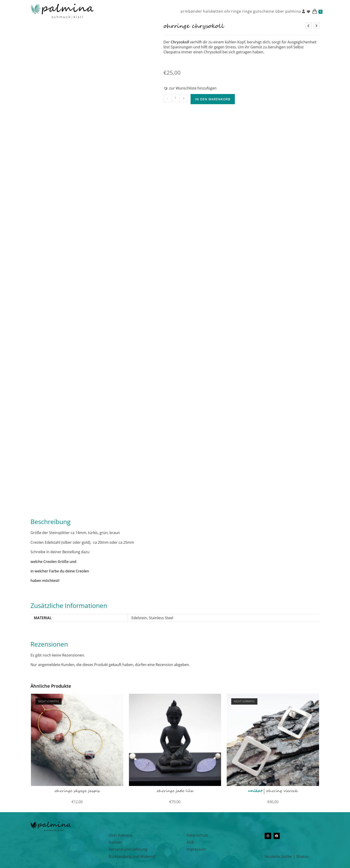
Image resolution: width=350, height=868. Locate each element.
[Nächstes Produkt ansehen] (316, 26)
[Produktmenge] (176, 98)
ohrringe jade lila (175, 791)
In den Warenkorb (213, 99)
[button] (190, 88)
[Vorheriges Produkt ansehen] (308, 26)
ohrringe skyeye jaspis (77, 791)
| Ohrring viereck (273, 791)
